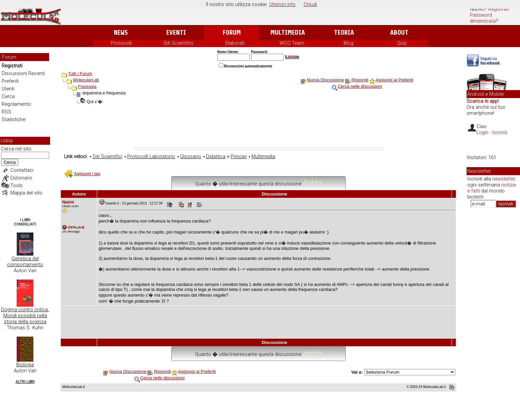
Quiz (402, 43)
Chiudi (310, 4)
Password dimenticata (483, 18)
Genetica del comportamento (25, 262)
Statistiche (14, 119)
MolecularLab (86, 80)
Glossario (191, 156)
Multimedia (288, 33)
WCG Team (292, 43)
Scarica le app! (483, 101)
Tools (17, 185)
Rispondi (360, 80)
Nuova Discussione (325, 80)
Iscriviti (500, 132)
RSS (7, 112)
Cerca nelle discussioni (360, 86)
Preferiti (10, 81)
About (399, 33)
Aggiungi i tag (87, 174)
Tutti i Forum (80, 74)
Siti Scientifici (178, 43)
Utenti (8, 89)
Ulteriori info (282, 4)
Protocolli (121, 43)
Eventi (176, 33)
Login (482, 132)
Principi (239, 156)
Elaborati (235, 43)
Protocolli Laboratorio (151, 156)
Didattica (216, 156)
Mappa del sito (26, 193)
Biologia (25, 365)
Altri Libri (25, 382)
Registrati (499, 9)
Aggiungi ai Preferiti (394, 80)
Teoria (344, 33)
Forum (232, 33)
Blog (349, 43)
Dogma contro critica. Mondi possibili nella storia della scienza (25, 316)
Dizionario (21, 178)
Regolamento (16, 104)
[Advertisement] (258, 129)
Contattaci (22, 170)
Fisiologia (87, 87)
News (121, 33)
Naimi (68, 202)
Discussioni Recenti (23, 73)
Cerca (8, 96)
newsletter (504, 179)
